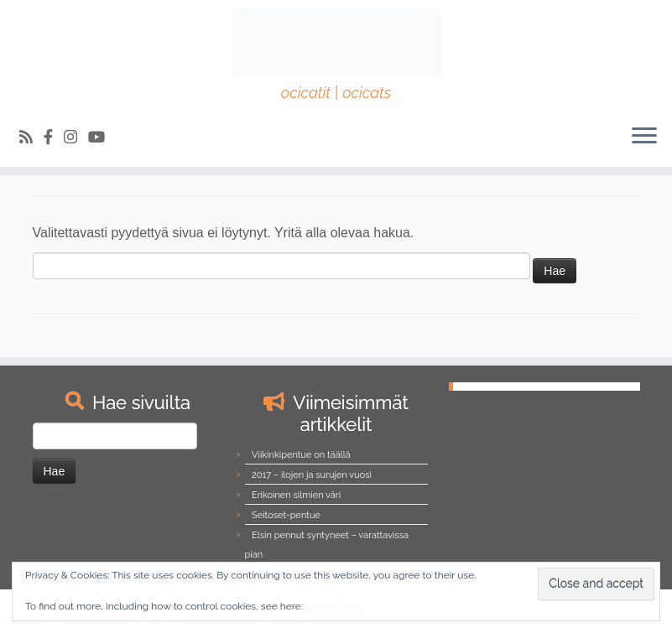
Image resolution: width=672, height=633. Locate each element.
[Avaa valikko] (644, 137)
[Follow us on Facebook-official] (54, 137)
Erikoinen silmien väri (296, 495)
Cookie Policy (334, 607)
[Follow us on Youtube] (102, 137)
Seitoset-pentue (286, 515)
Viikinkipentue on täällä (301, 455)
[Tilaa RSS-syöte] (31, 137)
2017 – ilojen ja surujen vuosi (312, 475)
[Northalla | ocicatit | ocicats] (336, 42)
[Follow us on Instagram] (76, 137)
